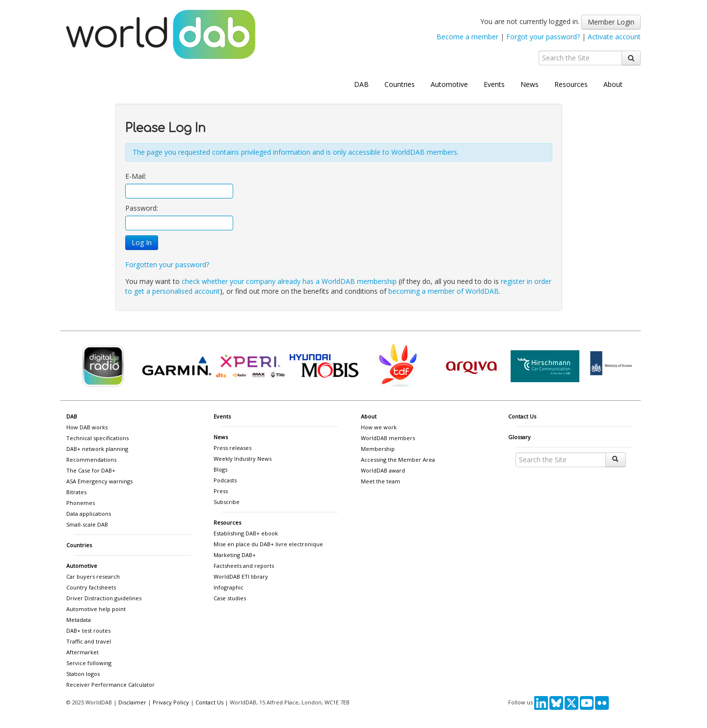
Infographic (229, 587)
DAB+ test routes (88, 630)
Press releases (232, 448)
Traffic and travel (89, 641)
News (530, 84)
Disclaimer (132, 702)
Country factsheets (91, 587)
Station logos (83, 674)
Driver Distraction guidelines (104, 598)
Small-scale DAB (87, 524)
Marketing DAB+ (235, 555)
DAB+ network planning (97, 449)
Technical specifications (97, 438)
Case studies (230, 598)
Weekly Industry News (243, 459)
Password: (142, 208)
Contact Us (522, 416)
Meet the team (381, 481)
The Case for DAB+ (91, 470)
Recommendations (91, 460)
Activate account (614, 37)
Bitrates (76, 492)
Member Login (611, 22)
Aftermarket (82, 652)
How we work (379, 427)
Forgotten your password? (167, 265)
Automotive (449, 84)
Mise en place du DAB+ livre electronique (268, 544)
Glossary (519, 437)
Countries (400, 84)
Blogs (220, 469)
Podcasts (225, 480)
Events (494, 84)
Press (221, 491)
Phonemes (81, 503)
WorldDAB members (388, 438)
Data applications (89, 514)
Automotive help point (96, 609)
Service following (89, 663)
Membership (378, 449)
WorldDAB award (383, 470)
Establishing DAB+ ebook (246, 533)
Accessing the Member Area (398, 460)
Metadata (79, 620)
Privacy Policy (171, 702)
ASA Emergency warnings (99, 481)
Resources (571, 84)
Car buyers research (93, 576)
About (613, 84)
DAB (361, 84)
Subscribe (227, 502)
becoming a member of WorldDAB (444, 291)
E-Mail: (136, 176)
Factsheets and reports (244, 566)
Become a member (467, 37)
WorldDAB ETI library (241, 576)
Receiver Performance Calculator (110, 685)
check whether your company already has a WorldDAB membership (289, 281)
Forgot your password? (543, 37)
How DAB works (87, 427)
